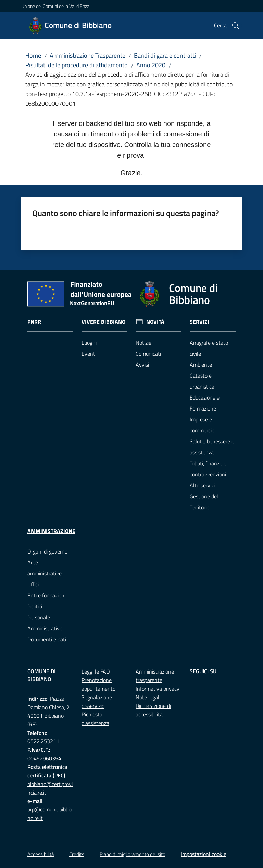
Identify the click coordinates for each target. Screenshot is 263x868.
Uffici (33, 584)
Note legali (148, 697)
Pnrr (34, 322)
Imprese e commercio (202, 425)
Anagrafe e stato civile (209, 348)
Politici (35, 606)
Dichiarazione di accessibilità (153, 710)
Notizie (143, 343)
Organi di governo (47, 551)
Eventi (89, 354)
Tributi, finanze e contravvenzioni (208, 469)
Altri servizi (202, 485)
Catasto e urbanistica (202, 381)
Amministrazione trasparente (155, 676)
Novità (155, 322)
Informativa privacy (158, 689)
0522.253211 (43, 741)
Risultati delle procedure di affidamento (77, 65)
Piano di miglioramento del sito (133, 854)
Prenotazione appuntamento (98, 684)
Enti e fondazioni (46, 595)
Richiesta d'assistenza (95, 719)
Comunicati (148, 354)
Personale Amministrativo (45, 623)
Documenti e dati (47, 639)
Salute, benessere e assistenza (212, 447)
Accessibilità (41, 854)
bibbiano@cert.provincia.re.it (50, 788)
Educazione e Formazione (205, 403)
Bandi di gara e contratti (165, 55)
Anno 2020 (151, 65)
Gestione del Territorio (204, 502)
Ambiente (201, 365)
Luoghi (89, 343)
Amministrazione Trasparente (87, 55)
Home (33, 55)
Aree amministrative (45, 568)
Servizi (199, 322)
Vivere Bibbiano (103, 322)
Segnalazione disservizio (97, 701)
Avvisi (142, 365)
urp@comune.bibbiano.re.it (50, 814)
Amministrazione (51, 531)
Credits (77, 854)
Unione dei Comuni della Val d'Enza (55, 6)
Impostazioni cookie (204, 854)
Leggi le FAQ (96, 671)
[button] (236, 26)
